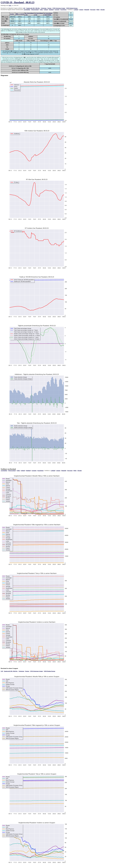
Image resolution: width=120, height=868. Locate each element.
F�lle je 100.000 (20, 14)
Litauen (81, 10)
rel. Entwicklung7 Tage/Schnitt (48, 14)
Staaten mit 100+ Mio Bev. (33, 8)
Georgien (57, 10)
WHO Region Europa (72, 8)
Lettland (76, 10)
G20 (24, 8)
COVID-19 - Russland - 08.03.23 (18, 2)
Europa (49, 8)
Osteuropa (44, 8)
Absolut (12, 14)
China (41, 10)
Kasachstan (63, 10)
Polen (98, 10)
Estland (46, 10)
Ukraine (103, 10)
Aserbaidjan (27, 10)
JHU (10, 5)
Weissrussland (35, 10)
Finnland (51, 10)
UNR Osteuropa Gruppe (59, 8)
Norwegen (93, 10)
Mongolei (87, 10)
